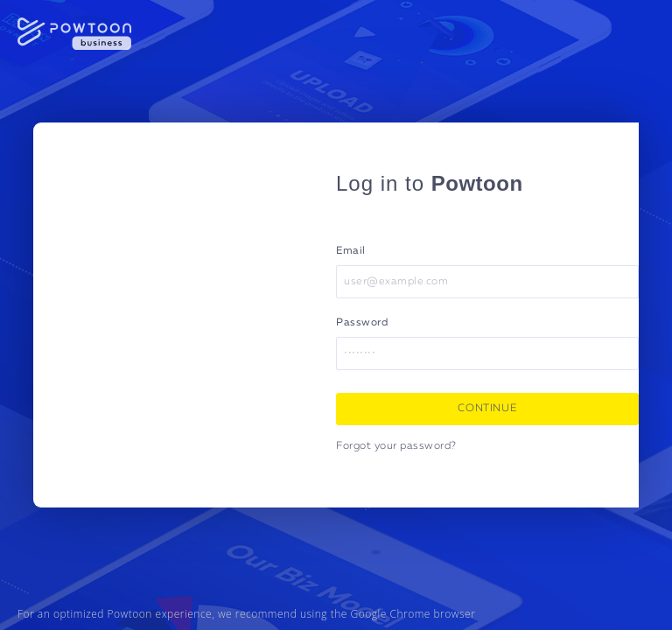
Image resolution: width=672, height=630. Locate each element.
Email (351, 251)
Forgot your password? (396, 446)
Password (362, 323)
